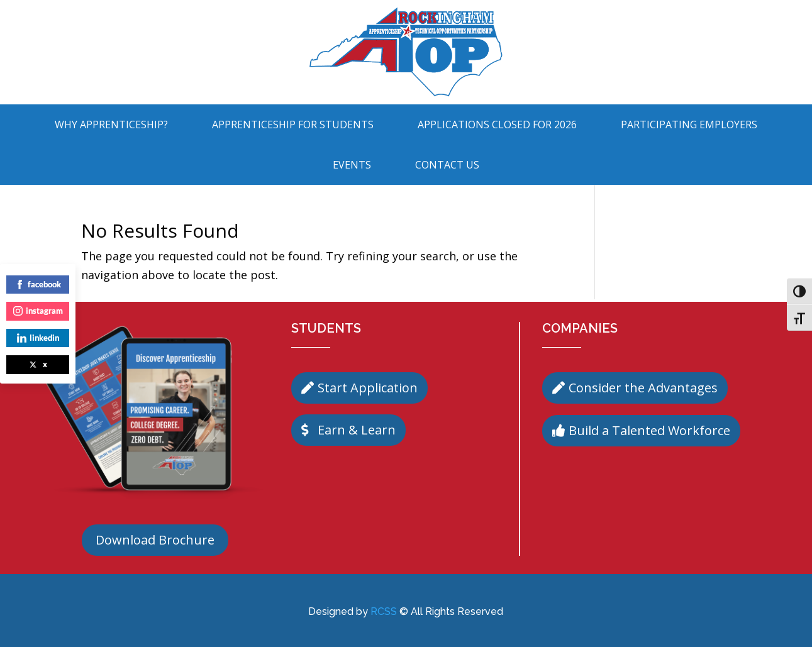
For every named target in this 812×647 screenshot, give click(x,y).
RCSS (384, 611)
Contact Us (447, 165)
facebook (38, 284)
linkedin (38, 338)
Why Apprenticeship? (111, 124)
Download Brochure (155, 540)
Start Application (368, 388)
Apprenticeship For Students (293, 124)
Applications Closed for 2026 (497, 124)
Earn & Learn (357, 430)
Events (352, 165)
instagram (38, 311)
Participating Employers (689, 124)
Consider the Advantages (643, 388)
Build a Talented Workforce (649, 430)
